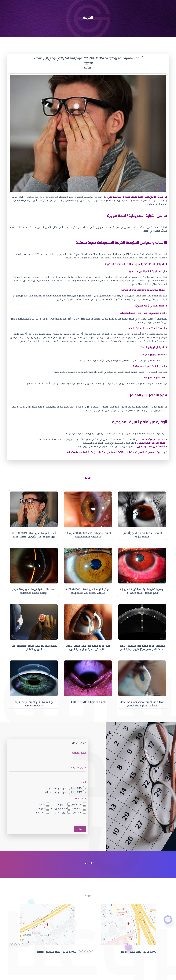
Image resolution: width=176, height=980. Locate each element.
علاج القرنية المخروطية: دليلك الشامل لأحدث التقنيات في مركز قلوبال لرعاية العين (88, 647)
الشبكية (42, 805)
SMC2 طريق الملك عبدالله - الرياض (56, 952)
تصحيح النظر (77, 809)
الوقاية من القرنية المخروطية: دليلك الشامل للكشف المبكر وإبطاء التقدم (142, 704)
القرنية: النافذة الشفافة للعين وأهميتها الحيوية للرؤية (142, 535)
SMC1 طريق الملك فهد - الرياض (138, 952)
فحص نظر (78, 812)
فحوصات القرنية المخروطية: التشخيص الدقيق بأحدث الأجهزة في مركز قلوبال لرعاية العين (142, 647)
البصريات (42, 809)
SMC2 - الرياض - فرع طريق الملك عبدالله (64, 792)
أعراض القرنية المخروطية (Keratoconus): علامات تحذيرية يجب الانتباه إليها (88, 591)
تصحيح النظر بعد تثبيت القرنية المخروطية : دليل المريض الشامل (34, 647)
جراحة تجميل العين (58, 809)
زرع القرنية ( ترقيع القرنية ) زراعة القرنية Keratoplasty (34, 704)
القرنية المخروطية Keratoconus (88, 702)
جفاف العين (40, 812)
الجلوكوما (62, 805)
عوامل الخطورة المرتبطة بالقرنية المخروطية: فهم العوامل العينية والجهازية (142, 591)
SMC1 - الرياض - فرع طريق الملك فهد (65, 788)
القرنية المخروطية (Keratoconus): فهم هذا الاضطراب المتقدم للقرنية (88, 535)
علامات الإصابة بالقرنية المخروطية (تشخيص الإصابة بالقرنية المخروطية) (34, 591)
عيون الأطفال (61, 812)
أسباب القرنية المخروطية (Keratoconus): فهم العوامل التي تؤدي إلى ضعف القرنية (34, 535)
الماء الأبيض (77, 805)
